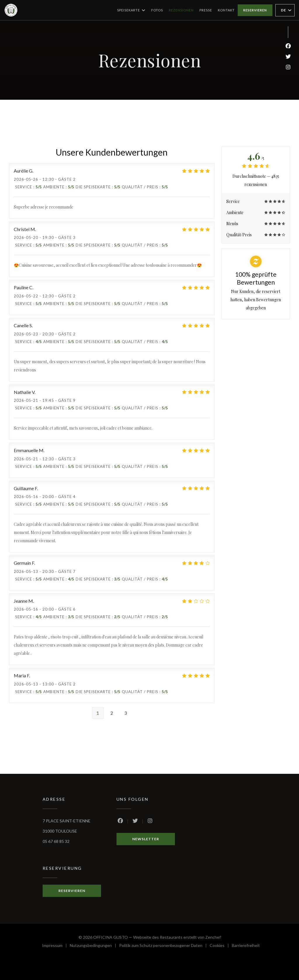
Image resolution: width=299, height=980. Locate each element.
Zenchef (213, 937)
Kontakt (226, 10)
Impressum (56, 946)
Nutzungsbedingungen (94, 946)
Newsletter (146, 839)
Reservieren (255, 10)
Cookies (221, 946)
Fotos (157, 10)
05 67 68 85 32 (56, 841)
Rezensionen (181, 10)
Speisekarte (131, 10)
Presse (206, 10)
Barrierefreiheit (246, 946)
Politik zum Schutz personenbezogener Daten (164, 946)
